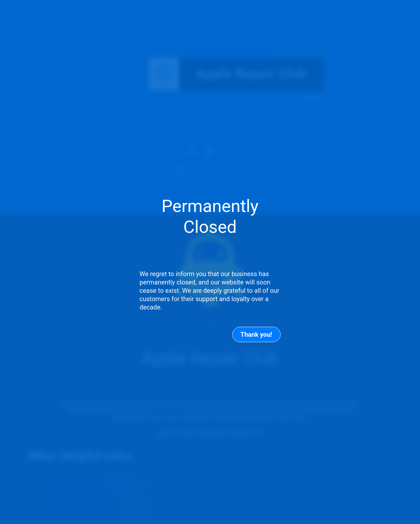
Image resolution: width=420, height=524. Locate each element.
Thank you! (256, 334)
